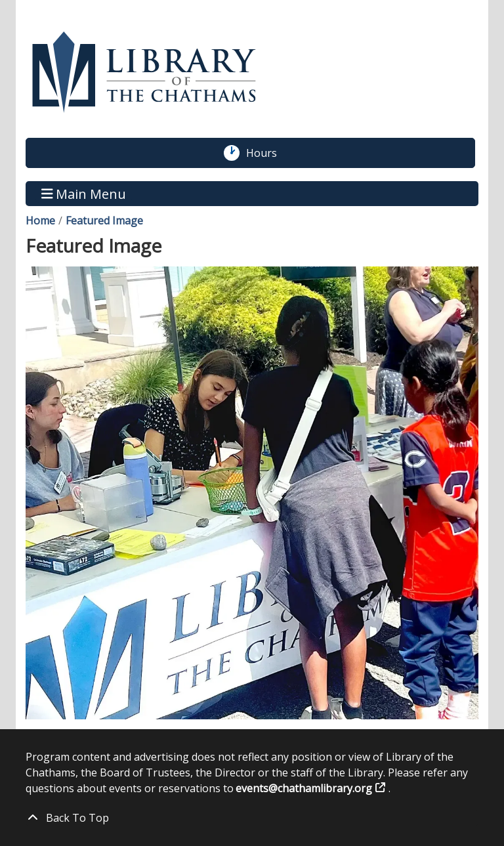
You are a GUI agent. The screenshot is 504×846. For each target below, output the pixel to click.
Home (40, 221)
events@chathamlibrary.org (304, 788)
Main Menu (84, 193)
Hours (268, 153)
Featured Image (104, 221)
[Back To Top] (252, 818)
